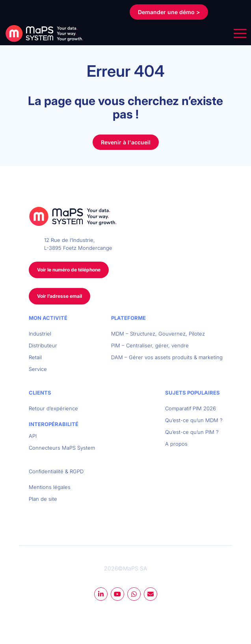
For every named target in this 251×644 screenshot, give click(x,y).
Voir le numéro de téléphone (69, 270)
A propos (176, 444)
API (33, 436)
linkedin (101, 594)
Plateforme (128, 318)
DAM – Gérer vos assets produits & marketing (167, 357)
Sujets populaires (192, 393)
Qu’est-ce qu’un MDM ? (194, 420)
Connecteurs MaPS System (62, 448)
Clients (40, 393)
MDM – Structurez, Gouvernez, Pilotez (158, 334)
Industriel (40, 334)
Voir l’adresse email (59, 296)
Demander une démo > (169, 12)
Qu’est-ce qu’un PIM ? (192, 432)
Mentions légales (50, 487)
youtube (117, 594)
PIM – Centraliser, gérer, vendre (150, 345)
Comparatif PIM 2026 (191, 408)
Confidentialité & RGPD (56, 471)
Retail (35, 357)
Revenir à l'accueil (126, 142)
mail (151, 594)
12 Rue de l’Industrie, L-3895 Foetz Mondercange (78, 244)
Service (38, 369)
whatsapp (134, 594)
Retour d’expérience (53, 408)
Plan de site (43, 499)
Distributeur (43, 345)
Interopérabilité (54, 424)
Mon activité (48, 318)
